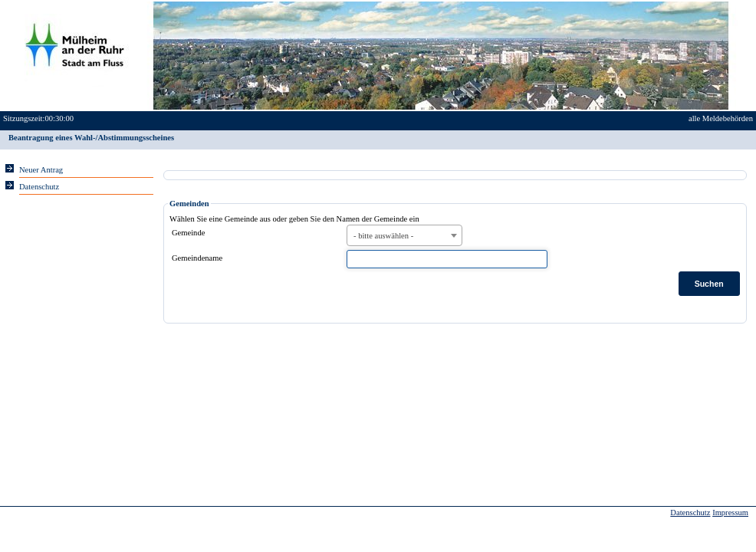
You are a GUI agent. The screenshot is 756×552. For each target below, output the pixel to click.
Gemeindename (197, 258)
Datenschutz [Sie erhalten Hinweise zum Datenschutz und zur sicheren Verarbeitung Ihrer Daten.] (39, 187)
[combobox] (404, 235)
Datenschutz (690, 513)
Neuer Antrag (41, 170)
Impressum (730, 513)
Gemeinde (188, 233)
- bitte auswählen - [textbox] (383, 236)
